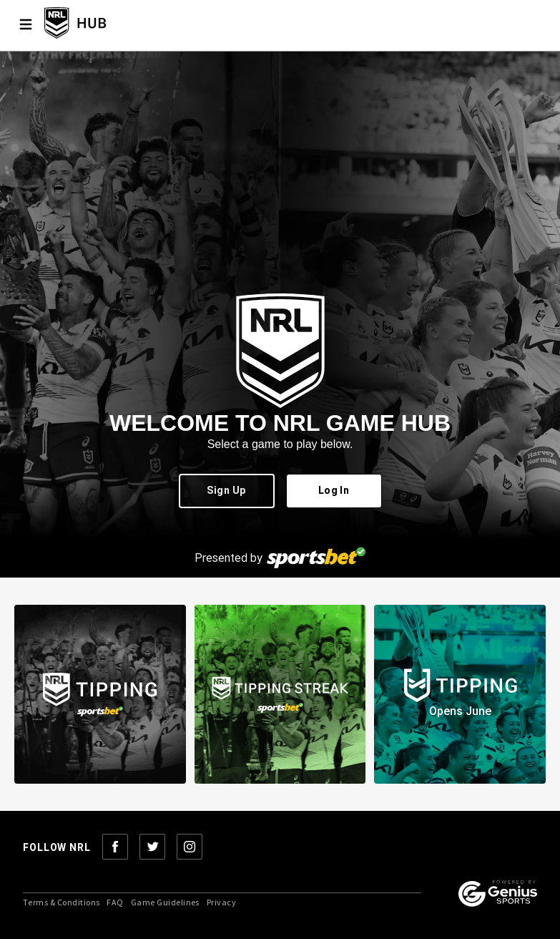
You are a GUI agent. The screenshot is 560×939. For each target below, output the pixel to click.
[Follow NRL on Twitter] (152, 848)
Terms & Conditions (61, 902)
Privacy (221, 902)
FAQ (115, 902)
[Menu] (26, 24)
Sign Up (227, 491)
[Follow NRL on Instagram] (190, 848)
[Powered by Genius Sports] (498, 895)
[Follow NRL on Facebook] (115, 848)
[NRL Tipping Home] (99, 24)
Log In (334, 491)
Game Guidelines (165, 902)
